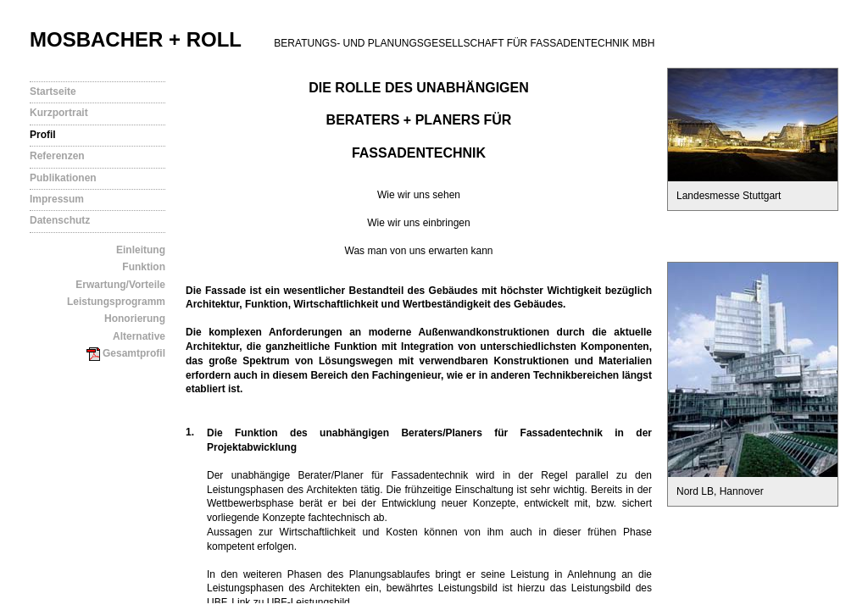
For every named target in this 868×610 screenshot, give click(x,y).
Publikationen (63, 178)
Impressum (57, 199)
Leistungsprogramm (116, 302)
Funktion (144, 267)
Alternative (139, 336)
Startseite (53, 91)
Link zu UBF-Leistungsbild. (292, 602)
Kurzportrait (59, 113)
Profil (43, 135)
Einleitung (141, 250)
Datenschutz (60, 220)
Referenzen (57, 156)
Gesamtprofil (126, 353)
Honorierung (135, 319)
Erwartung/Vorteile (120, 285)
